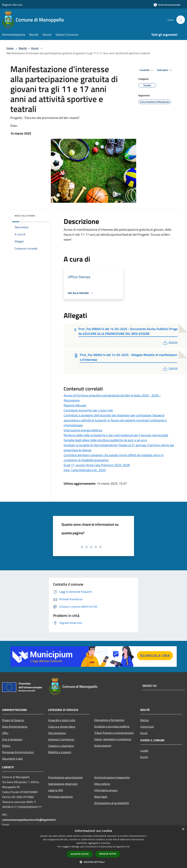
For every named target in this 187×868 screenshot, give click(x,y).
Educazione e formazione (109, 720)
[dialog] (93, 847)
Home (10, 48)
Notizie (145, 720)
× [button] (183, 829)
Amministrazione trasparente (112, 777)
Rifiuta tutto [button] (108, 854)
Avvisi (35, 48)
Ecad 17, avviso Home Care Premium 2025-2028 (97, 465)
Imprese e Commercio (61, 739)
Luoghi (144, 751)
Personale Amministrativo (18, 752)
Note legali (101, 797)
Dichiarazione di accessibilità (111, 803)
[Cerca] (181, 20)
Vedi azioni (165, 70)
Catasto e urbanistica (61, 746)
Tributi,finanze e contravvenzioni (114, 733)
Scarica (170, 342)
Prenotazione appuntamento (65, 777)
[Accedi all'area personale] (167, 5)
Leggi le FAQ (56, 790)
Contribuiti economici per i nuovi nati (88, 410)
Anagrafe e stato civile (62, 720)
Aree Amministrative (15, 727)
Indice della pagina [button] (25, 216)
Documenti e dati (12, 759)
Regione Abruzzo (12, 5)
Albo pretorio (102, 784)
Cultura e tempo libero (62, 727)
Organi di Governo (13, 720)
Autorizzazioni (103, 746)
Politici (6, 746)
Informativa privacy (106, 790)
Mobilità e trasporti (60, 752)
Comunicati (147, 727)
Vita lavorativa (57, 733)
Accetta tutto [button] (80, 854)
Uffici (5, 733)
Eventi (144, 757)
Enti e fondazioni (12, 739)
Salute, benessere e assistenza (113, 739)
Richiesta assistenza (60, 797)
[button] (93, 862)
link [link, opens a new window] (128, 847)
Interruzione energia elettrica (83, 430)
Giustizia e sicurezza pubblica (112, 726)
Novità (23, 48)
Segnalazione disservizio (63, 784)
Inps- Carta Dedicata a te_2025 (85, 470)
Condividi (147, 70)
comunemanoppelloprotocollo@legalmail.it (29, 820)
